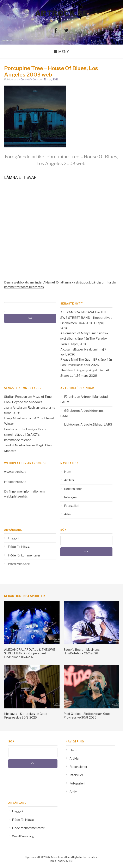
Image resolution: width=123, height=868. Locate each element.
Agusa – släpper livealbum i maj (82, 349)
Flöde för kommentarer (24, 555)
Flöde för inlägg (19, 547)
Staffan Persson (16, 397)
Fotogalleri (72, 506)
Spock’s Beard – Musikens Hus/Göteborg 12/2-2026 (82, 651)
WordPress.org (19, 564)
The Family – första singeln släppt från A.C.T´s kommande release (25, 435)
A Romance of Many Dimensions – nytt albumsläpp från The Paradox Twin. (84, 339)
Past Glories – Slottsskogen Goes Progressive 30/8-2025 (87, 716)
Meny (64, 52)
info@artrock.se (15, 482)
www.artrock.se (15, 472)
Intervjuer (71, 497)
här (25, 496)
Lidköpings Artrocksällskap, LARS (88, 425)
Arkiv (68, 514)
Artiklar (69, 480)
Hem (68, 472)
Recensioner (73, 489)
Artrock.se (62, 13)
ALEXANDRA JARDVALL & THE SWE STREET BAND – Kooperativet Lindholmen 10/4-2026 (86, 318)
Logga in (14, 538)
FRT (71, 861)
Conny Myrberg (29, 79)
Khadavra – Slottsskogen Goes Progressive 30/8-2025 (26, 716)
